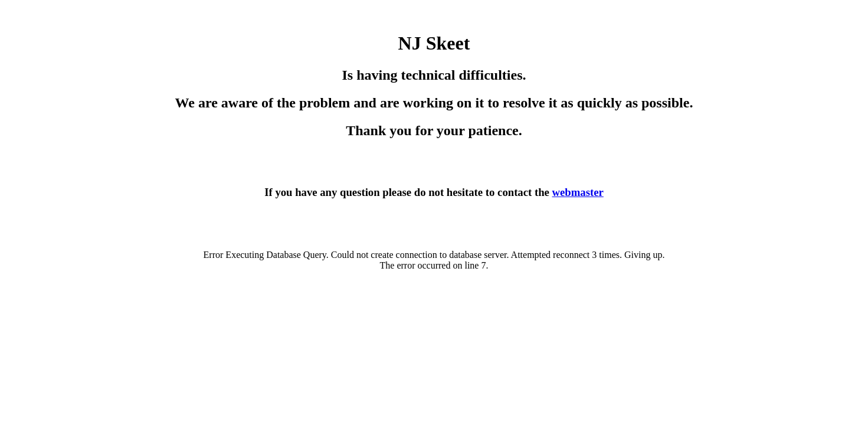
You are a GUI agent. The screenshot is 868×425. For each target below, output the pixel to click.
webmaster (578, 192)
